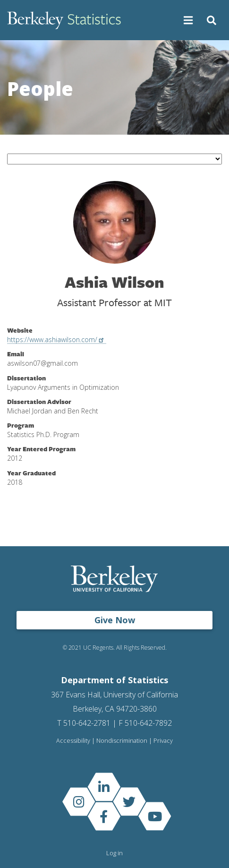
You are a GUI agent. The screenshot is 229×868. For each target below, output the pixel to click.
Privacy (163, 741)
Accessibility (73, 741)
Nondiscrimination (122, 741)
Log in (114, 853)
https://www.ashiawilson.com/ (57, 339)
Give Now (115, 620)
